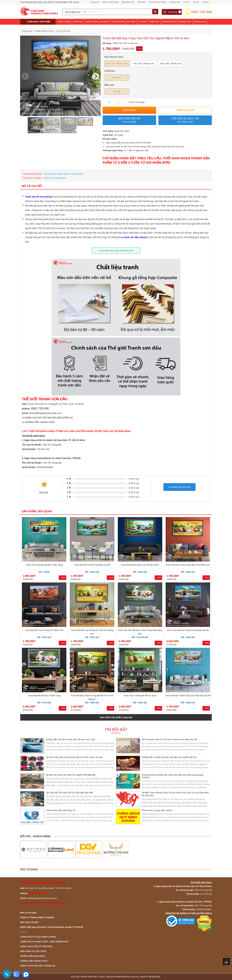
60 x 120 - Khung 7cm (117, 63)
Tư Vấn (186, 2)
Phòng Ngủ (185, 22)
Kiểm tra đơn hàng (110, 2)
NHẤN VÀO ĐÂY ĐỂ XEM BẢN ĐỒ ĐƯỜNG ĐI (49, 418)
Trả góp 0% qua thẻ (185, 120)
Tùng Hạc (154, 22)
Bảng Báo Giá (128, 2)
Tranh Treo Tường (32, 178)
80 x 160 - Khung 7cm (144, 63)
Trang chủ (95, 2)
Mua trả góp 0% (129, 120)
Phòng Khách (169, 22)
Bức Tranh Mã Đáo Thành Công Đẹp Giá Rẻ (188, 630)
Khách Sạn (200, 22)
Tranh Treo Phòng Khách (55, 178)
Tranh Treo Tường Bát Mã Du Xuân (140, 696)
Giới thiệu (141, 2)
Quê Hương (92, 22)
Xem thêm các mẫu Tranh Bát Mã (116, 251)
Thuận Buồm (117, 22)
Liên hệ (205, 2)
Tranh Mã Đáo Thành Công (56, 174)
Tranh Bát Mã (77, 174)
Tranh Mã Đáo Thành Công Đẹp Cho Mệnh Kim (188, 565)
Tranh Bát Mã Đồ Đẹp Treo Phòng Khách (140, 565)
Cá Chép (142, 22)
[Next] (96, 76)
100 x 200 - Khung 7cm (171, 63)
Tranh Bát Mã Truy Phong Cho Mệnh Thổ (44, 630)
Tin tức (196, 2)
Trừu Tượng (64, 22)
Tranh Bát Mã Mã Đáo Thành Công (44, 696)
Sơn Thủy (78, 22)
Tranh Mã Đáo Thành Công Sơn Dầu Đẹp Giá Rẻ (188, 696)
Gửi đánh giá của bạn (179, 487)
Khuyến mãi (174, 2)
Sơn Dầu (117, 77)
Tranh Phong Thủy (32, 174)
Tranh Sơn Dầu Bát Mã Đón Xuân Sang (44, 565)
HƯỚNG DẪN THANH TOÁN (40, 422)
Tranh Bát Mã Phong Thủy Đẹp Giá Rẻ (92, 565)
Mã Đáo (104, 22)
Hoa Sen (131, 22)
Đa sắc (117, 91)
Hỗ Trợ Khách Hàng (157, 2)
